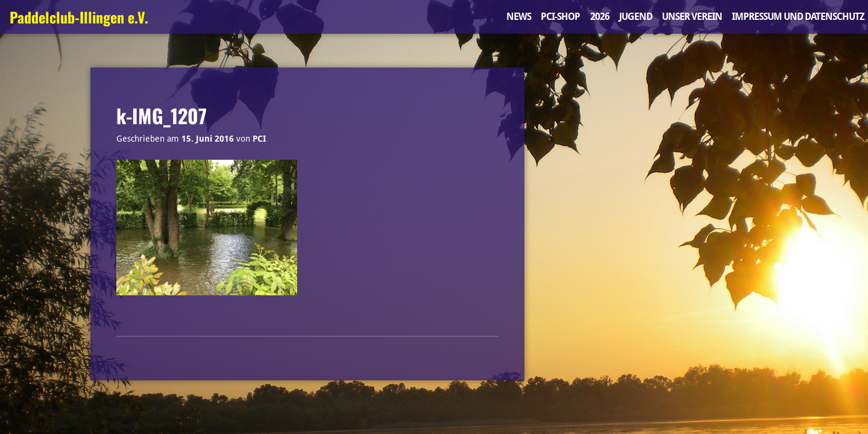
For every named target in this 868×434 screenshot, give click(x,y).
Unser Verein (692, 17)
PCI (259, 139)
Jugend (636, 17)
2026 (600, 17)
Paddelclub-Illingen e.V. (79, 17)
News (519, 17)
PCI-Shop (560, 17)
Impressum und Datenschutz (798, 17)
